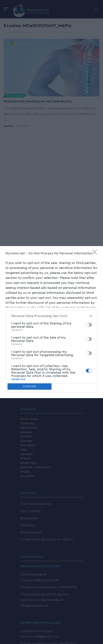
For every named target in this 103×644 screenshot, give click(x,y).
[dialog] (51, 322)
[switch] (89, 325)
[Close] (96, 253)
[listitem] (51, 316)
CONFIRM (30, 386)
